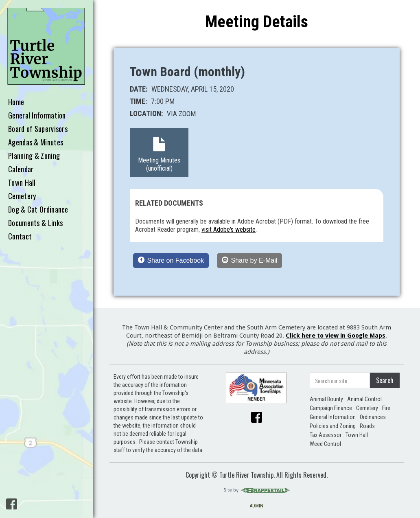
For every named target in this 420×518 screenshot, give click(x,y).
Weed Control (325, 444)
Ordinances (373, 417)
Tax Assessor (326, 435)
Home (16, 102)
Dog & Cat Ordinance (38, 210)
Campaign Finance (331, 408)
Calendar (21, 169)
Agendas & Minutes (36, 143)
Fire (386, 408)
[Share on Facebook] (171, 261)
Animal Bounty (326, 399)
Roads (367, 426)
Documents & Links (35, 223)
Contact (20, 237)
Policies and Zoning (333, 426)
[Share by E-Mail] (249, 261)
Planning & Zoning (34, 156)
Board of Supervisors (38, 129)
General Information (37, 116)
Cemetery (22, 196)
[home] (47, 47)
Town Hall (22, 183)
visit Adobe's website (229, 229)
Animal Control (364, 399)
